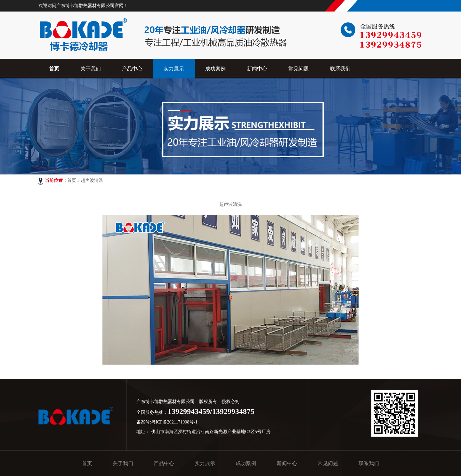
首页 (72, 180)
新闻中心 (287, 463)
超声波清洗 (92, 180)
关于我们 (123, 463)
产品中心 (164, 463)
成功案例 (246, 463)
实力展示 (205, 463)
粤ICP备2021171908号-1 (174, 422)
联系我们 (369, 463)
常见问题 (328, 463)
